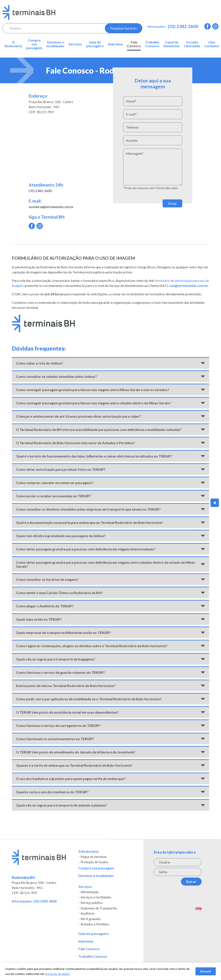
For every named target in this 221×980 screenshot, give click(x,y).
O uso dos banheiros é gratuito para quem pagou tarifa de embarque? (71, 779)
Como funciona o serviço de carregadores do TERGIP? (58, 725)
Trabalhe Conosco (152, 44)
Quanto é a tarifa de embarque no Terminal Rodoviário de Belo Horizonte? (74, 765)
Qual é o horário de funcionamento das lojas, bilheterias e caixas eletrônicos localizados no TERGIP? (94, 456)
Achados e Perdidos (95, 924)
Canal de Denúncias (172, 44)
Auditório (88, 913)
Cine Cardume (212, 44)
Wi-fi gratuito (91, 919)
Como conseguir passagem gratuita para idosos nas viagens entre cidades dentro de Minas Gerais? (93, 403)
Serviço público (92, 903)
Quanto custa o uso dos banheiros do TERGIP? (52, 792)
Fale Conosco (134, 44)
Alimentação (90, 892)
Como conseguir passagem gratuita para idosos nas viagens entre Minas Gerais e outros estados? (93, 390)
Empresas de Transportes (99, 908)
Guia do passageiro (95, 44)
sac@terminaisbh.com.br (189, 286)
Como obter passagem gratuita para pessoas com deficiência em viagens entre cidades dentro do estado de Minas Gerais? (106, 564)
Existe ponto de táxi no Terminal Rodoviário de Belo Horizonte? (66, 686)
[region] (110, 971)
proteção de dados (57, 974)
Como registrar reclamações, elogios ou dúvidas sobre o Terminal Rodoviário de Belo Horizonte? (92, 646)
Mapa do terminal (93, 857)
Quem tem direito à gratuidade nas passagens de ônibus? (61, 536)
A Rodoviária (13, 44)
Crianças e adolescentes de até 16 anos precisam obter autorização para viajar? (78, 416)
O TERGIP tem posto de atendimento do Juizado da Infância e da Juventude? (76, 752)
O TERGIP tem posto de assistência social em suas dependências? (67, 712)
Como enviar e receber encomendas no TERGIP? (54, 496)
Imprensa (115, 44)
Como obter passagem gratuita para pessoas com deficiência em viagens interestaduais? (86, 549)
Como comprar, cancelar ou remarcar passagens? (55, 483)
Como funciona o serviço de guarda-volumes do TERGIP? (60, 672)
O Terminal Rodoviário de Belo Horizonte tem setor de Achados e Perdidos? (75, 443)
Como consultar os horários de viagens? (47, 579)
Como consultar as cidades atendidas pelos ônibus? (56, 376)
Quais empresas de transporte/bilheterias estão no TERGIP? (63, 632)
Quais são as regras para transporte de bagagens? (56, 659)
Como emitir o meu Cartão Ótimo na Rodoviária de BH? (59, 593)
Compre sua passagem (34, 44)
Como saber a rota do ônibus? (40, 363)
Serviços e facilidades (96, 897)
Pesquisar (123, 28)
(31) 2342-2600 (183, 26)
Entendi (206, 971)
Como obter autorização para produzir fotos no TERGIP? (61, 469)
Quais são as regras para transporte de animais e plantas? (61, 805)
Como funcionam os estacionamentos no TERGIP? (55, 739)
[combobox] (52, 28)
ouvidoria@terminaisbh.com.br (51, 207)
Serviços (75, 44)
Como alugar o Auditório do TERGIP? (45, 606)
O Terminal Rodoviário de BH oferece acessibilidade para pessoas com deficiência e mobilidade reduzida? (99, 430)
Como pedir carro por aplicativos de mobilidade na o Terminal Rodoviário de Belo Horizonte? (89, 699)
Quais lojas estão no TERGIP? (39, 619)
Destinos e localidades (55, 44)
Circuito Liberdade (192, 44)
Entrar (191, 881)
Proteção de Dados (94, 862)
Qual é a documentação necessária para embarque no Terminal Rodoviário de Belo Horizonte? (90, 522)
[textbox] (52, 28)
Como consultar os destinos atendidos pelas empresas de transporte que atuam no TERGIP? (88, 509)
